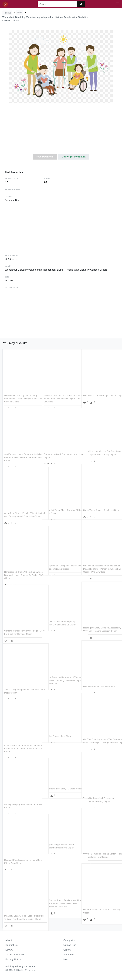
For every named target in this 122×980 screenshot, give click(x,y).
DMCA (9, 950)
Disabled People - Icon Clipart (58, 729)
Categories (69, 940)
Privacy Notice (13, 959)
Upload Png (70, 945)
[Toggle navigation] (117, 4)
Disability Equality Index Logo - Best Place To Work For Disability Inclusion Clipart (21, 912)
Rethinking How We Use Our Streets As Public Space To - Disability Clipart (101, 447)
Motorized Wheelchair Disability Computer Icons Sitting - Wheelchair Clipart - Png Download (61, 392)
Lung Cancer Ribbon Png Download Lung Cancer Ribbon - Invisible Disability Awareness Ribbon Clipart (61, 896)
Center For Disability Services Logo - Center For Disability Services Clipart (22, 627)
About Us (10, 940)
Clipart (67, 950)
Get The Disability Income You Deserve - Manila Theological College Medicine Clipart (98, 736)
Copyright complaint (74, 157)
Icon (66, 959)
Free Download (45, 157)
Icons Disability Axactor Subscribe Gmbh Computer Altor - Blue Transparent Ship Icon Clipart (20, 742)
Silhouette (69, 954)
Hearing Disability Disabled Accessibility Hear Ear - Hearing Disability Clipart (98, 624)
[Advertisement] (61, 130)
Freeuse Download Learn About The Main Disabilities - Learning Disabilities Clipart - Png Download (61, 673)
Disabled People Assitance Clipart (99, 680)
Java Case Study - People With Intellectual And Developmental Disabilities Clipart (19, 509)
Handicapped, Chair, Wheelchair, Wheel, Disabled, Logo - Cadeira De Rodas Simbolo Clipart (21, 568)
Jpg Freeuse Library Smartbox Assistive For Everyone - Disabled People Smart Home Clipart (20, 450)
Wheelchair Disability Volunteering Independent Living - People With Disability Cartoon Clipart (20, 392)
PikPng (7, 13)
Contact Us (11, 945)
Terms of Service (15, 954)
